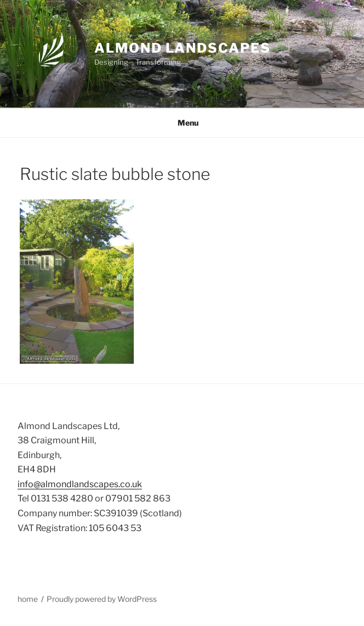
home (28, 599)
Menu (182, 123)
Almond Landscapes (183, 48)
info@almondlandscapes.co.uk (80, 484)
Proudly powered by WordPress (102, 599)
